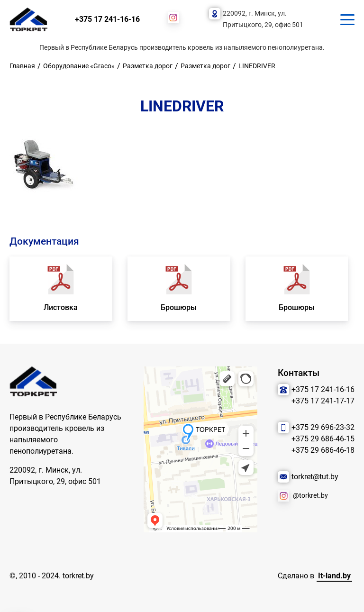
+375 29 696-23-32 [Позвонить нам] (323, 427)
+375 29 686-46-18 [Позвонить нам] (323, 450)
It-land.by (334, 576)
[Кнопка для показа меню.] (347, 19)
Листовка (61, 307)
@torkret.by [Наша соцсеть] (310, 496)
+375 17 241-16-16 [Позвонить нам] (107, 19)
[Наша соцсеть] (173, 18)
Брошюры (179, 307)
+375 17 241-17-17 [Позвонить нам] (323, 401)
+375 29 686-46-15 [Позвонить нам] (323, 439)
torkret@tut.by (315, 477)
